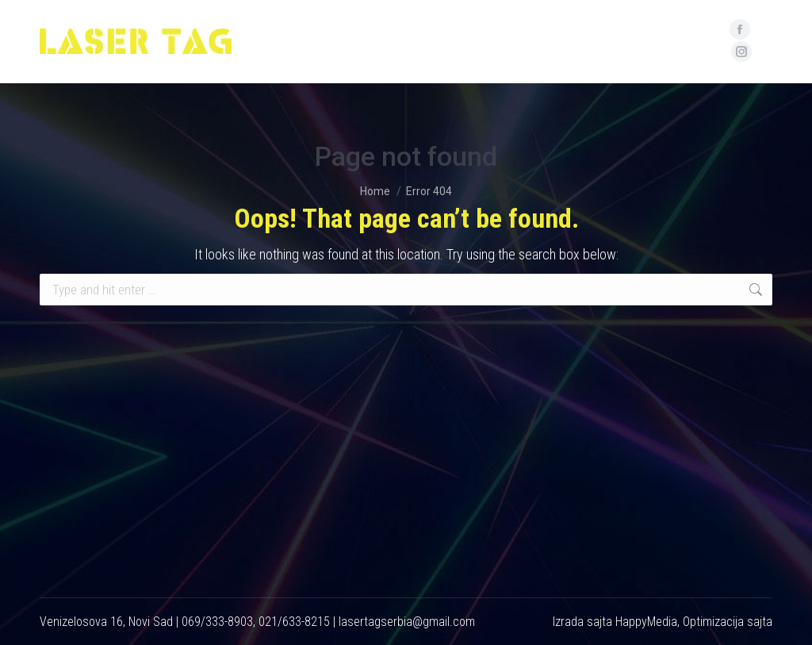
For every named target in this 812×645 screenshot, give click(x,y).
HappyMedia (646, 622)
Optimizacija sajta (728, 622)
